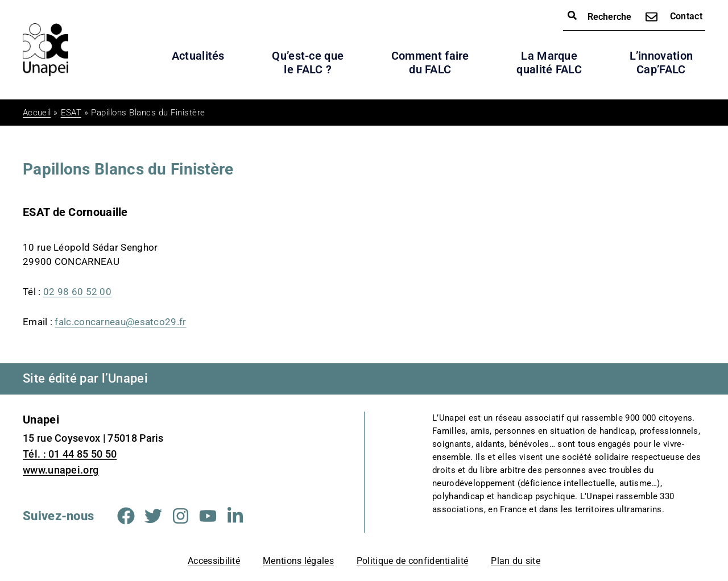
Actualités (198, 56)
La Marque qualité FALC (549, 63)
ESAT (71, 113)
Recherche (599, 16)
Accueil (37, 113)
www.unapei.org (61, 470)
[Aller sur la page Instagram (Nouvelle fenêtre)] (181, 516)
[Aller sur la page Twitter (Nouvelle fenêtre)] (153, 516)
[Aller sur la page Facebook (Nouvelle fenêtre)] (126, 516)
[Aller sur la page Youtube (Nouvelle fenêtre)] (208, 516)
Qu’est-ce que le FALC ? (308, 63)
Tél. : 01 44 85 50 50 (70, 454)
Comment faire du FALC (430, 63)
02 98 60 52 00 (77, 292)
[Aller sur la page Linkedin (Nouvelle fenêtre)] (235, 516)
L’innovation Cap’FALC (661, 63)
